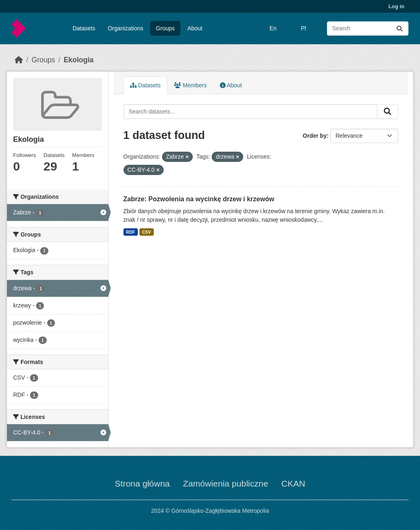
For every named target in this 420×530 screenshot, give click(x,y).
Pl (304, 28)
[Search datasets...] (368, 28)
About (195, 28)
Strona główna (142, 483)
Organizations (126, 28)
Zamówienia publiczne (226, 483)
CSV (146, 232)
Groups (165, 28)
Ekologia (79, 60)
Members (190, 85)
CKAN (293, 483)
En (273, 28)
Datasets (84, 28)
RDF (130, 232)
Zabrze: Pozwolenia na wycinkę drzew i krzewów (199, 199)
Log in (396, 6)
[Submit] (399, 28)
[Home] (19, 60)
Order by (315, 136)
